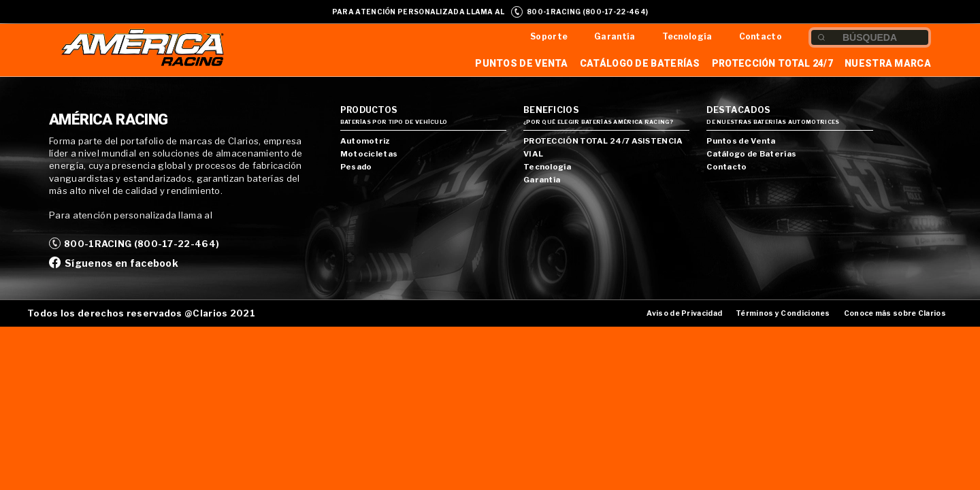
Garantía (615, 36)
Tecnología (687, 36)
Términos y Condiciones (783, 313)
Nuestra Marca (888, 63)
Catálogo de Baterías (640, 63)
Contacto (761, 36)
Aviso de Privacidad (684, 313)
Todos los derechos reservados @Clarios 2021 (141, 313)
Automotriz (365, 141)
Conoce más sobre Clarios (895, 313)
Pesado (356, 167)
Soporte (549, 36)
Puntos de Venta (522, 63)
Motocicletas (369, 154)
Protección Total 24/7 (772, 63)
